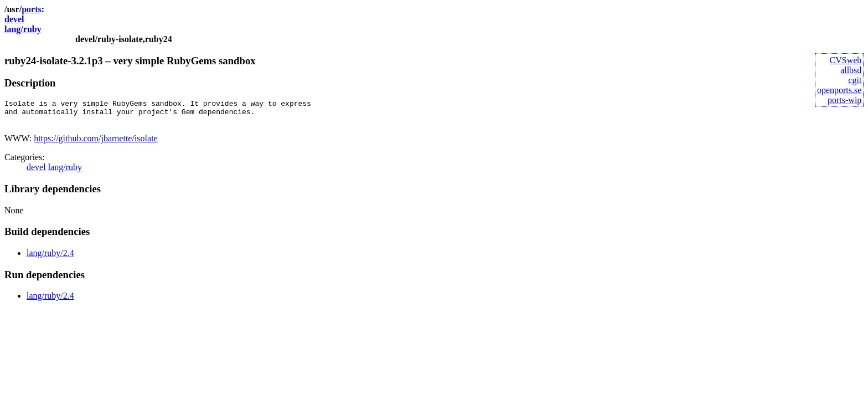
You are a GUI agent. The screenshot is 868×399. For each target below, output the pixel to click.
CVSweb (846, 60)
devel (14, 19)
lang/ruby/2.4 (50, 258)
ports (32, 9)
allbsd (851, 70)
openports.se (839, 90)
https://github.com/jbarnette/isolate (96, 143)
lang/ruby (23, 29)
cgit (855, 80)
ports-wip (844, 100)
